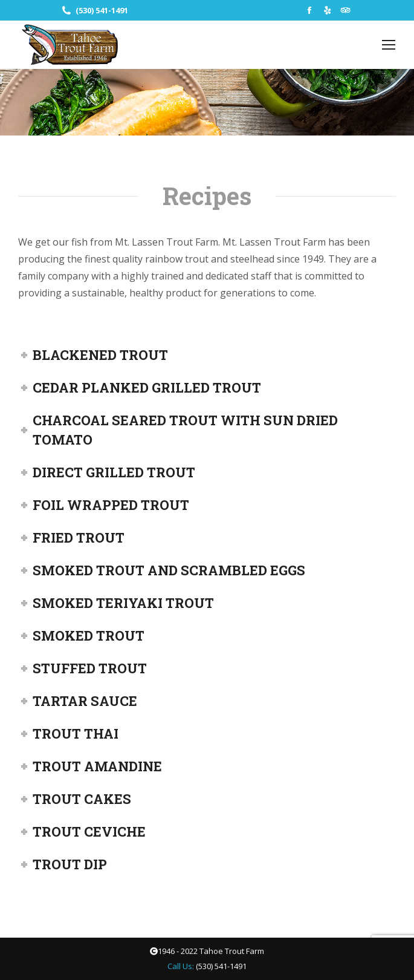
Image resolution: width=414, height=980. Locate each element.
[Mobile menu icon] (389, 45)
